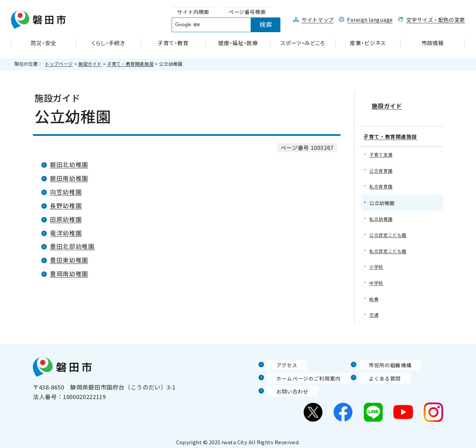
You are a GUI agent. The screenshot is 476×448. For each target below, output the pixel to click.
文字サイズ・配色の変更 (436, 20)
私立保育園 (382, 179)
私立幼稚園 (382, 212)
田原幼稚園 (66, 219)
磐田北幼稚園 (69, 164)
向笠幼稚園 (66, 192)
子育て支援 (382, 146)
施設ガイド (90, 64)
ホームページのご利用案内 (303, 375)
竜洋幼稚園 (66, 233)
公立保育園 (382, 163)
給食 (374, 295)
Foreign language (370, 20)
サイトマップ (318, 20)
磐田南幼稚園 (69, 178)
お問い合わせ (285, 388)
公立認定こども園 (389, 229)
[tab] (193, 12)
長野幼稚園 (66, 206)
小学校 (377, 262)
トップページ (59, 64)
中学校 (377, 278)
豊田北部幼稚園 (72, 246)
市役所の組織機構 (383, 361)
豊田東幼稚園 (69, 260)
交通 (374, 311)
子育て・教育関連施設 (130, 64)
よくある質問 (377, 375)
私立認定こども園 (389, 245)
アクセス (279, 361)
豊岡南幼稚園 (69, 274)
